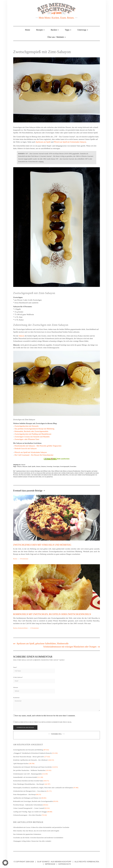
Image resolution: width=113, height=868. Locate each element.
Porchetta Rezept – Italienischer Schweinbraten (28, 805)
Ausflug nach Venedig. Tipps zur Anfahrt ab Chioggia (30, 812)
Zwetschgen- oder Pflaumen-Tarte (27, 439)
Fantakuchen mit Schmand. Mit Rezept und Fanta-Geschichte (32, 767)
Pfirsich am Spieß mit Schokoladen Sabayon (70, 142)
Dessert (23, 465)
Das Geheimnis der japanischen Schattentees (27, 834)
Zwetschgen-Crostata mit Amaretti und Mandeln (32, 437)
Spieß (30, 466)
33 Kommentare (24, 559)
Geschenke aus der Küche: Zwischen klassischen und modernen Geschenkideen (38, 838)
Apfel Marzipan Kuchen (21, 763)
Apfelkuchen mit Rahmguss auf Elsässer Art (27, 798)
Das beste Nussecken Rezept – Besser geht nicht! (29, 757)
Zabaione (43, 466)
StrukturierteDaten (23, 628)
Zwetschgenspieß (65, 466)
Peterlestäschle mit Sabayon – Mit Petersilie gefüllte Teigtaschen (38, 446)
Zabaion (38, 466)
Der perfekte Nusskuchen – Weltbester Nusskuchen (29, 770)
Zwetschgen (56, 466)
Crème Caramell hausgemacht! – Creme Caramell (29, 808)
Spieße (33, 466)
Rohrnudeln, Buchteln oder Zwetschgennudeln (31, 431)
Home (28, 30)
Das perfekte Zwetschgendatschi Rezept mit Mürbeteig (34, 429)
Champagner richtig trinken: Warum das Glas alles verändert (32, 841)
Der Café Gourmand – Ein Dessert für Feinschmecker (34, 455)
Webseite (16, 687)
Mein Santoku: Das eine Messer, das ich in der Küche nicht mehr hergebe (36, 831)
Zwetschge (49, 466)
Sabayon (19, 466)
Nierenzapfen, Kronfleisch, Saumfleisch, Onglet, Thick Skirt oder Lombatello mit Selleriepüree (43, 788)
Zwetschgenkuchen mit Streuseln (27, 426)
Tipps (68, 30)
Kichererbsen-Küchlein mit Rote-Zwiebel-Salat (28, 781)
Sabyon (21, 336)
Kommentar (16, 698)
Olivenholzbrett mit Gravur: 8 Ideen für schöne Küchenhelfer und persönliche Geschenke (41, 827)
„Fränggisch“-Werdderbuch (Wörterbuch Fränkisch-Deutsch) (32, 753)
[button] (5, 863)
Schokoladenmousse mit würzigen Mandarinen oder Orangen (70, 647)
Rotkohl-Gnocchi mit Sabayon (26, 448)
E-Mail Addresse (18, 677)
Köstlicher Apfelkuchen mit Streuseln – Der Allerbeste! (31, 760)
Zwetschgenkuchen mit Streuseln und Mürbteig (42, 545)
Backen (55, 30)
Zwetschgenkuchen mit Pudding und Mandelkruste (33, 434)
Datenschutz (65, 864)
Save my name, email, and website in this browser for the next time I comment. (45, 716)
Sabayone (25, 466)
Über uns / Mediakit (56, 37)
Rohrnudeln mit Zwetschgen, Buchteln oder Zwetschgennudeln (52, 614)
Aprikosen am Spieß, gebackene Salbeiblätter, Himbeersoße (43, 644)
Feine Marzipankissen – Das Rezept (24, 794)
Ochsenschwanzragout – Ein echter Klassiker (27, 815)
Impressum (50, 864)
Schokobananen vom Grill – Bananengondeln (27, 774)
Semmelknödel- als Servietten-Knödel (25, 777)
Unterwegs (83, 30)
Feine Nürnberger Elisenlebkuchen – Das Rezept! (29, 784)
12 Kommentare (34, 628)
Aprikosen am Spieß (43, 142)
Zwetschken (73, 466)
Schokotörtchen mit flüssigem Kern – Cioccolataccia (30, 791)
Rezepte (40, 30)
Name (15, 667)
